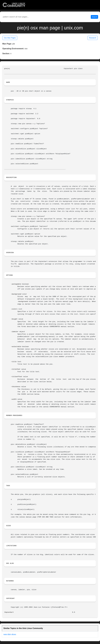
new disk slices (10, 634)
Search (94, 17)
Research (93, 38)
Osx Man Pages (10, 38)
